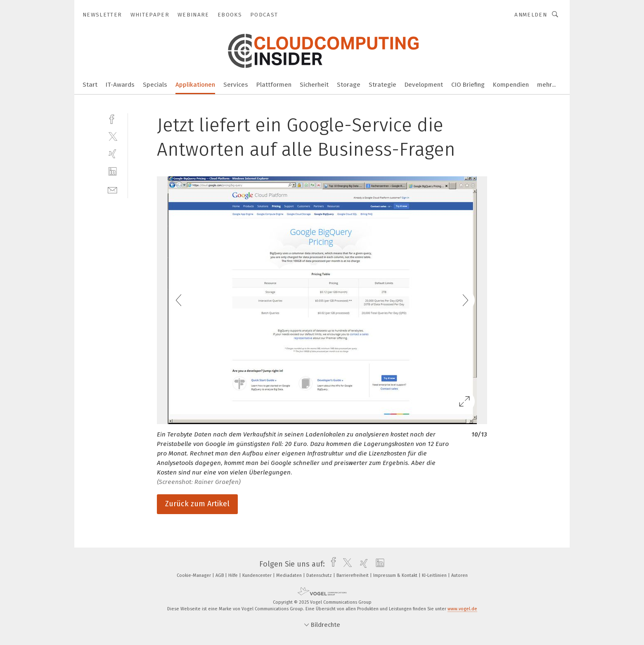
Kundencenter (258, 575)
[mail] (112, 189)
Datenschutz (320, 575)
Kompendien (511, 85)
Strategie (382, 85)
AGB (220, 575)
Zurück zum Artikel (197, 504)
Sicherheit (314, 85)
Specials (155, 85)
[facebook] (112, 118)
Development (424, 85)
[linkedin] (112, 172)
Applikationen (195, 85)
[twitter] (112, 136)
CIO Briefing (468, 85)
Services (236, 85)
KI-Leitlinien (435, 575)
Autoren (459, 575)
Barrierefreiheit (353, 575)
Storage (349, 85)
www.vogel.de (462, 609)
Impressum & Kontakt (396, 575)
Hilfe (234, 575)
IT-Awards (120, 85)
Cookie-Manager (194, 575)
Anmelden (531, 15)
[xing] (112, 154)
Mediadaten (290, 575)
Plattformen (274, 85)
